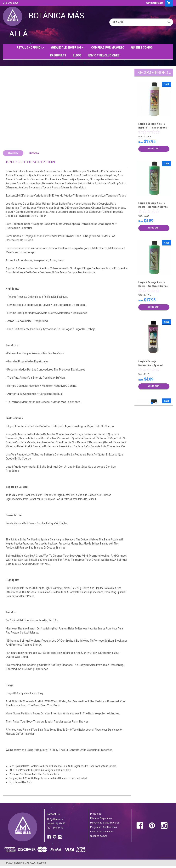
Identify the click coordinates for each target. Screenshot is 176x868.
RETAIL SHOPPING (30, 48)
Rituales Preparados (101, 818)
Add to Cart (154, 149)
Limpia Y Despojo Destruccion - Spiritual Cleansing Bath (150, 365)
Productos (96, 814)
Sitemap (41, 863)
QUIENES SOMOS (142, 47)
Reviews (34, 153)
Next (170, 74)
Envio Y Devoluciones (102, 832)
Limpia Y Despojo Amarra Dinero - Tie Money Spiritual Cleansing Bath (153, 207)
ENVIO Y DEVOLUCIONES (104, 55)
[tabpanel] (154, 117)
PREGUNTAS (58, 55)
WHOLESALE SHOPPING (68, 48)
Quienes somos (99, 836)
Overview (13, 153)
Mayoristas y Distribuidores (105, 823)
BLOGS (77, 55)
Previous (166, 74)
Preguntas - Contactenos (104, 827)
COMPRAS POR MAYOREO (108, 47)
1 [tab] (152, 403)
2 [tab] (156, 403)
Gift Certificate (155, 3)
